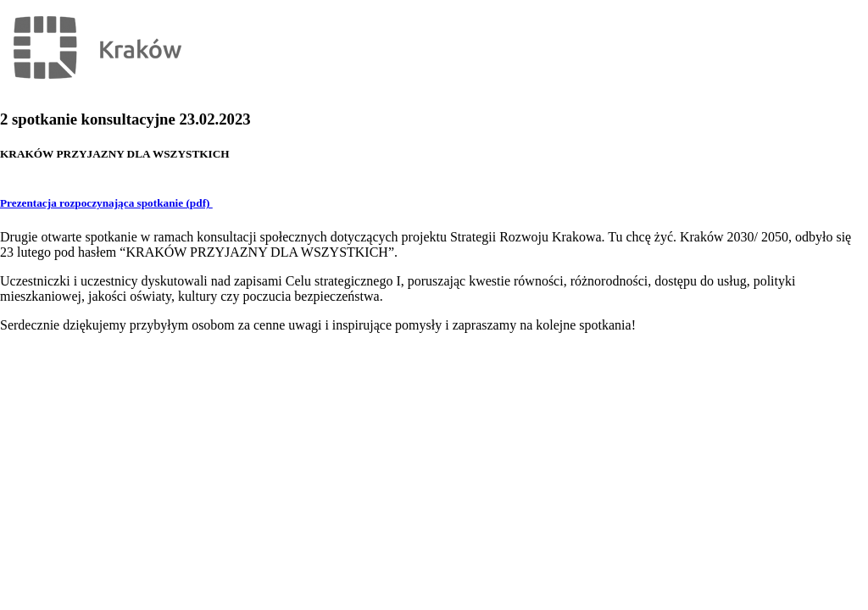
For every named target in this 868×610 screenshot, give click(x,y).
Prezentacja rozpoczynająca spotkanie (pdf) (106, 203)
